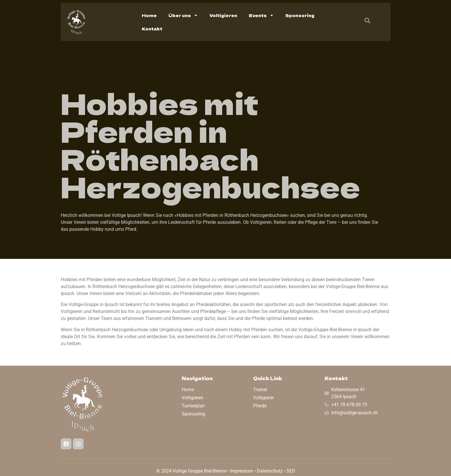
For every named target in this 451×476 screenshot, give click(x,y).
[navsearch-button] (365, 22)
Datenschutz (270, 471)
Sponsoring (300, 15)
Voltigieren (223, 15)
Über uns (183, 15)
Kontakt (152, 29)
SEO (291, 471)
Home (149, 15)
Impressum (242, 471)
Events (261, 15)
